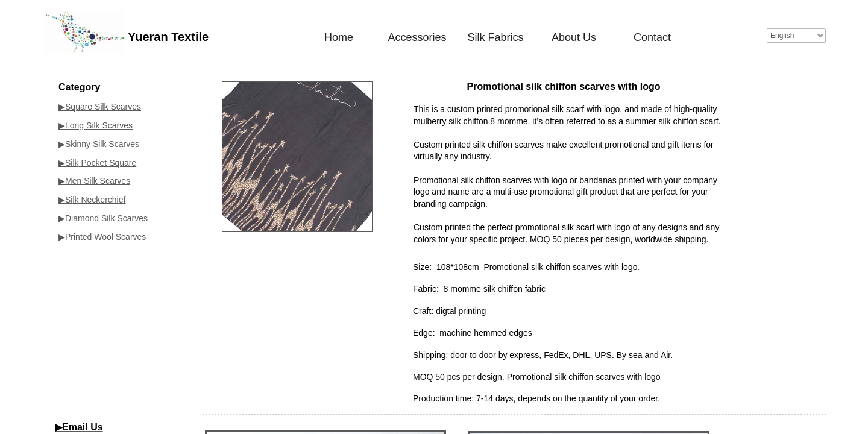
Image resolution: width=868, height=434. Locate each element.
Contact (652, 37)
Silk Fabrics (495, 37)
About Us (574, 37)
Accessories (417, 37)
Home (339, 37)
